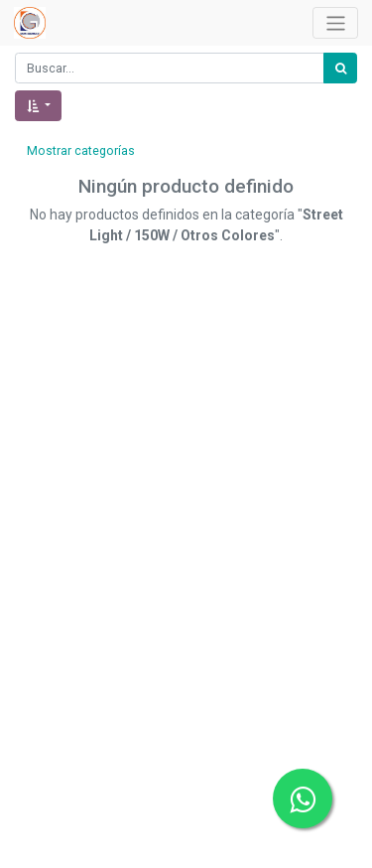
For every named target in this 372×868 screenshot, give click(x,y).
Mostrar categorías (81, 151)
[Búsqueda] (340, 68)
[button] (38, 106)
